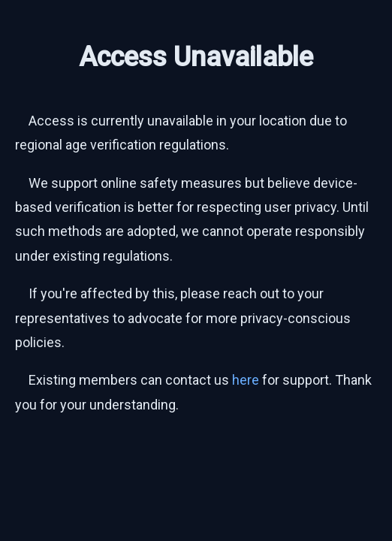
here (246, 380)
